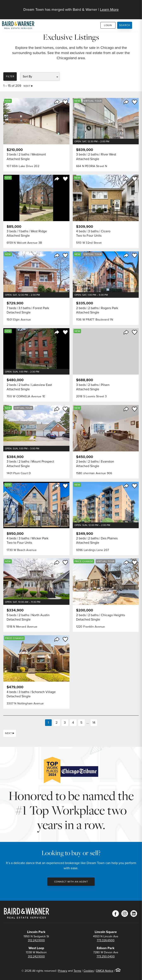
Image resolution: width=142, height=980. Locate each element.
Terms (77, 971)
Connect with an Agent (71, 882)
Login (108, 25)
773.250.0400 (106, 956)
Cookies (89, 971)
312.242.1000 (36, 940)
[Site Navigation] (136, 7)
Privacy (63, 971)
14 (94, 723)
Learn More (109, 10)
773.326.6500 (106, 940)
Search (125, 25)
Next (27, 86)
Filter (10, 76)
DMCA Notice (105, 971)
